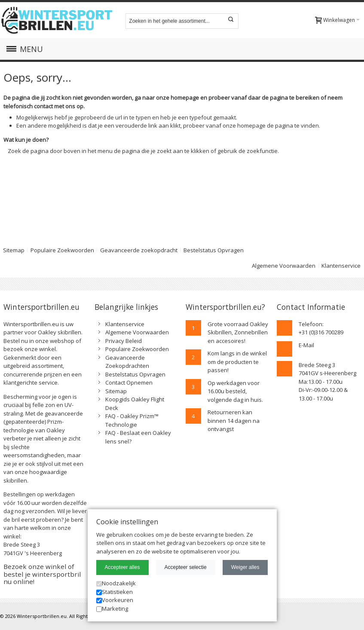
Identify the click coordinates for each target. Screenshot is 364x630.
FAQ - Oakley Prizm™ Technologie (132, 420)
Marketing (112, 609)
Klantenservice (341, 266)
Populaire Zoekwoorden (62, 250)
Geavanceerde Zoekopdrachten (127, 362)
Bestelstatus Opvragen (214, 250)
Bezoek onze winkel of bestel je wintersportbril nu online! (42, 574)
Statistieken (115, 592)
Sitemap (116, 391)
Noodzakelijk (116, 583)
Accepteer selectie (186, 567)
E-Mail (306, 345)
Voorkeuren (115, 600)
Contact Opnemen (129, 382)
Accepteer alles (122, 567)
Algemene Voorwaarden (284, 266)
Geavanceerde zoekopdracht (139, 250)
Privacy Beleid (124, 341)
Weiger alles (245, 567)
